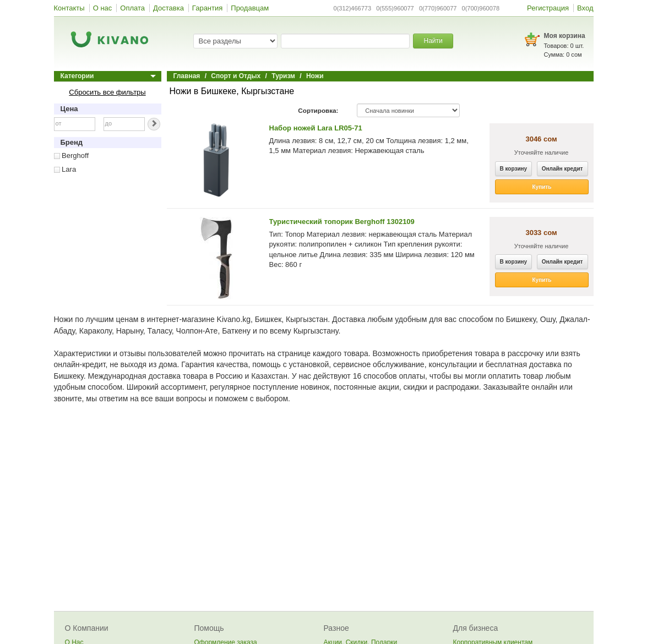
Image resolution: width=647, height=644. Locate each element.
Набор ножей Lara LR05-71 (316, 128)
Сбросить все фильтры (107, 92)
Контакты (69, 8)
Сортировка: (318, 110)
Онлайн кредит (562, 169)
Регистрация (548, 8)
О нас (103, 8)
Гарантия (207, 8)
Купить (542, 187)
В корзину (514, 169)
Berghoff (72, 155)
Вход (585, 8)
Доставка (168, 8)
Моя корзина (565, 36)
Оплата (132, 8)
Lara (65, 169)
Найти (433, 41)
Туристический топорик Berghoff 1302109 (342, 222)
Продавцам (250, 8)
